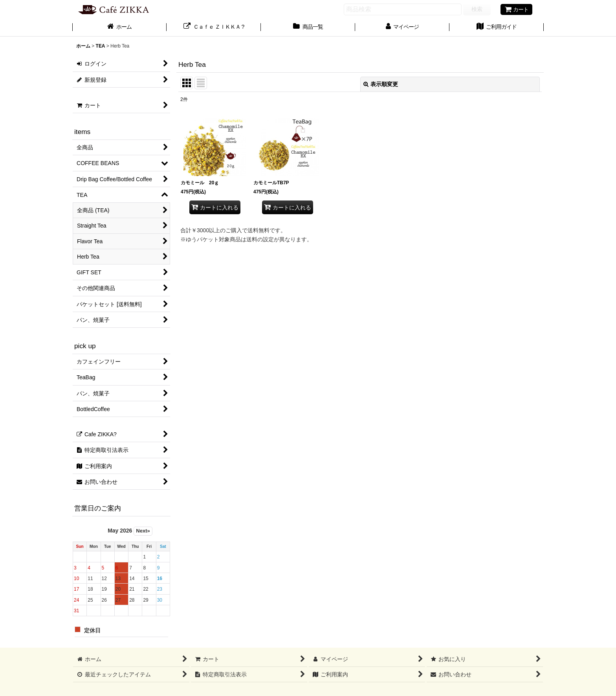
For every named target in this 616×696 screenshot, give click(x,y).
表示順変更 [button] (381, 84)
